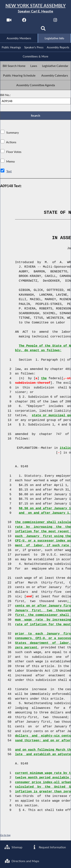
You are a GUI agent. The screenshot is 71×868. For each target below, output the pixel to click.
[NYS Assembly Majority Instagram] (55, 21)
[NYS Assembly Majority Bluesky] (28, 30)
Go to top (5, 836)
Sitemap (14, 847)
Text (9, 172)
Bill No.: (5, 95)
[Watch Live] (9, 21)
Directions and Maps (22, 861)
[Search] (43, 30)
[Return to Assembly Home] (35, 8)
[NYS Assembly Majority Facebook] (24, 21)
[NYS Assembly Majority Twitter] (40, 21)
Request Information (49, 847)
